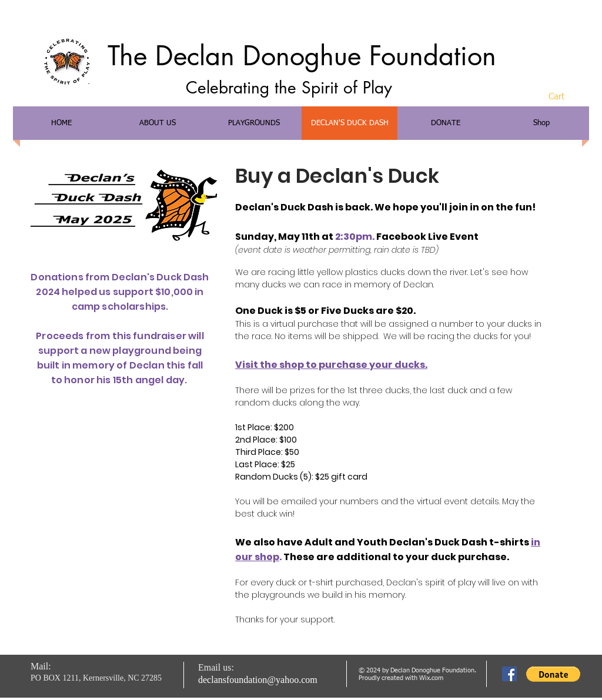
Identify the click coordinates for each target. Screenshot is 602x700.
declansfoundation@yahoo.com (258, 680)
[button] (566, 96)
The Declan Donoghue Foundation (302, 56)
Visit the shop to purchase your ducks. (331, 365)
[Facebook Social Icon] (509, 674)
